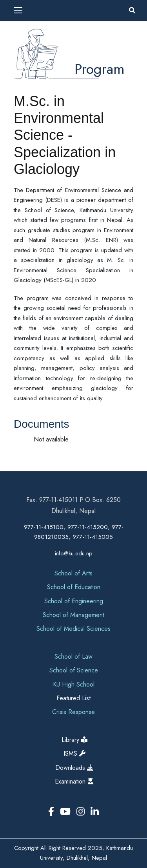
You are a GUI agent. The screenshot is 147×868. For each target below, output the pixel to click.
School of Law (73, 656)
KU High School (74, 684)
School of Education (74, 587)
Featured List (73, 698)
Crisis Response (73, 712)
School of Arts (73, 573)
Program (100, 69)
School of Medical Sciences (73, 629)
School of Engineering (74, 601)
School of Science (74, 670)
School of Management (73, 615)
